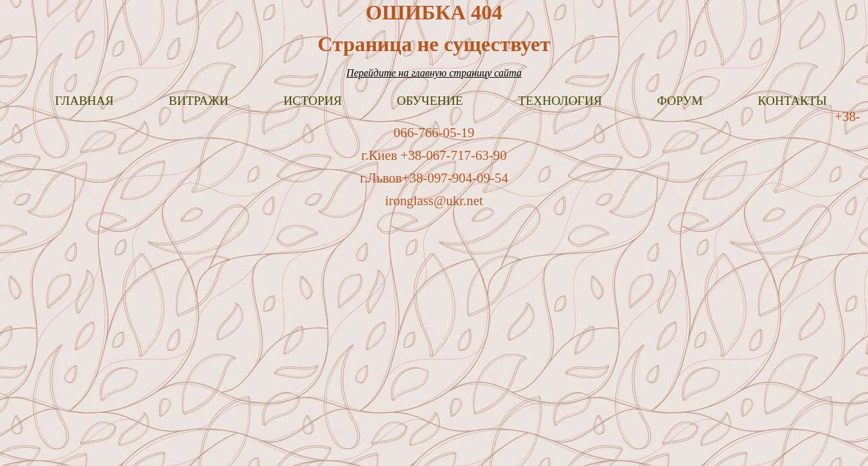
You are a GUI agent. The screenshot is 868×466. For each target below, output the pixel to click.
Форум (680, 101)
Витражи (199, 101)
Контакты (793, 101)
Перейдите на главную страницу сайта (434, 73)
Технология (560, 101)
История (312, 101)
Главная (84, 101)
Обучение (429, 101)
